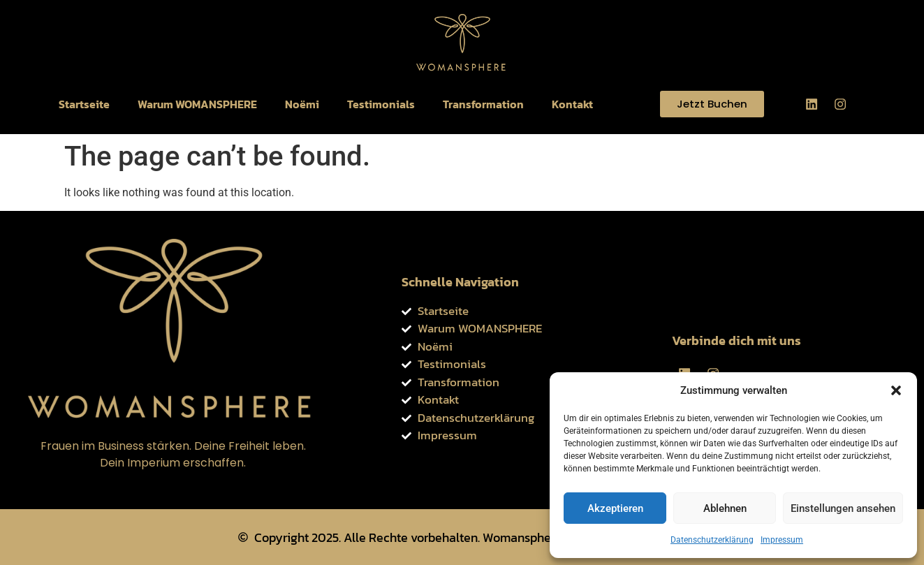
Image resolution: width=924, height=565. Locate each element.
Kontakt (572, 104)
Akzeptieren (615, 508)
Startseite (84, 104)
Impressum (782, 540)
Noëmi (302, 104)
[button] (896, 390)
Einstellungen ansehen (843, 508)
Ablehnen (725, 508)
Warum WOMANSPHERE (197, 104)
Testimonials (381, 104)
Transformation (483, 104)
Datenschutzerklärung (712, 540)
